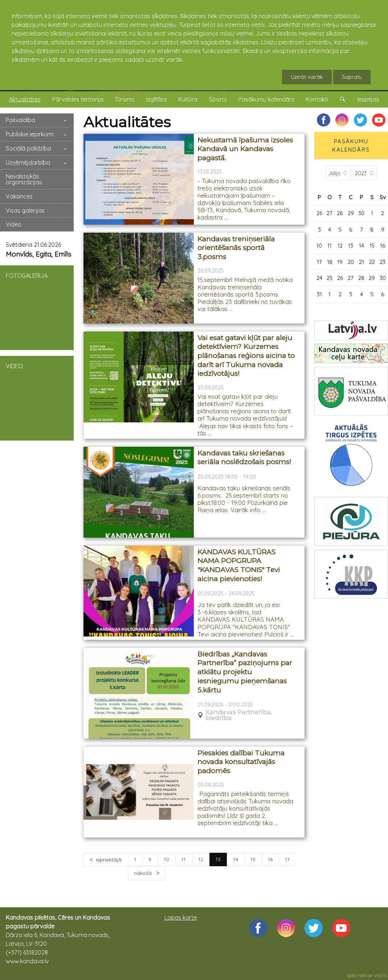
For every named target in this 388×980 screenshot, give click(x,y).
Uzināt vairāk (307, 77)
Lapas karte (181, 917)
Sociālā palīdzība (28, 148)
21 (362, 262)
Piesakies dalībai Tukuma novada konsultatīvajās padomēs (241, 762)
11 (184, 859)
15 (253, 859)
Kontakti (317, 99)
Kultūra (188, 99)
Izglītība (156, 99)
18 (330, 262)
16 (270, 859)
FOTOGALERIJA (37, 307)
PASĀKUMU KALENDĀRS (351, 145)
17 (287, 859)
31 (319, 294)
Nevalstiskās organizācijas (24, 179)
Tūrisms (125, 99)
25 (330, 278)
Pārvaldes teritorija (78, 99)
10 (166, 859)
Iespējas (368, 99)
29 (351, 213)
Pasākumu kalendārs (266, 99)
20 (351, 262)
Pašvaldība (21, 120)
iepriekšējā (109, 860)
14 (236, 859)
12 (201, 859)
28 (340, 213)
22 (372, 262)
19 (340, 262)
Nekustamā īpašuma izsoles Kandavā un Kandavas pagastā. (245, 149)
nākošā (144, 873)
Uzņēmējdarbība (28, 162)
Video (14, 224)
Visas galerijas (25, 210)
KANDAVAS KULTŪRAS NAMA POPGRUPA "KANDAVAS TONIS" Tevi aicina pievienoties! (239, 565)
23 (383, 262)
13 (351, 246)
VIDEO (37, 397)
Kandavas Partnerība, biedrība (239, 715)
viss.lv (381, 975)
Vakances (19, 196)
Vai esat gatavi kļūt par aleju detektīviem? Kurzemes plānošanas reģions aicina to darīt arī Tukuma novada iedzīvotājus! (246, 356)
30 (361, 213)
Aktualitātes (25, 99)
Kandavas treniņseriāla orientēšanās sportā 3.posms (236, 248)
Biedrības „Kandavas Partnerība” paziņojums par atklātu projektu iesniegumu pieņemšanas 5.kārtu (245, 672)
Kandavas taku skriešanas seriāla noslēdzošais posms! (244, 458)
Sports (218, 99)
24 (319, 278)
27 (330, 213)
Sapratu (352, 77)
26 (319, 213)
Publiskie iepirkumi (30, 134)
